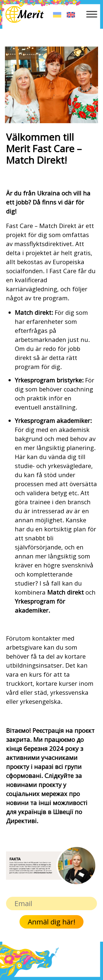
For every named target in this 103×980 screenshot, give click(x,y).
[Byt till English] (71, 14)
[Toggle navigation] (92, 17)
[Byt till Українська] (57, 14)
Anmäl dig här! (51, 922)
